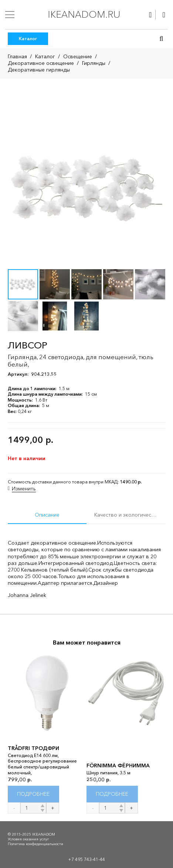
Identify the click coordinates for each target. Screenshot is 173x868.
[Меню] (10, 15)
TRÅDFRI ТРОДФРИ (33, 748)
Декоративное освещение (41, 63)
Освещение (78, 56)
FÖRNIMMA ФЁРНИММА (118, 765)
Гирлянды (94, 63)
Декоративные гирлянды (39, 70)
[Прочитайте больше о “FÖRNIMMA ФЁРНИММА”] (112, 794)
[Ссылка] (150, 15)
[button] (161, 39)
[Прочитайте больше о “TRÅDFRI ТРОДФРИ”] (33, 794)
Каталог (45, 56)
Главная (17, 56)
